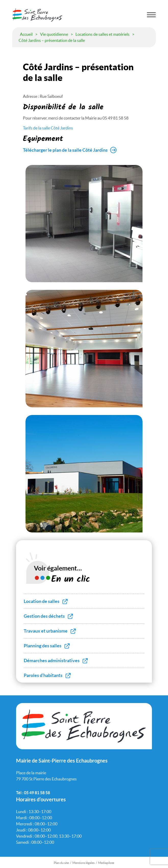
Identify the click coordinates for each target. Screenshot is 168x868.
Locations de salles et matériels (102, 34)
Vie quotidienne (54, 34)
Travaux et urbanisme (46, 631)
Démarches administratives (52, 661)
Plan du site (61, 863)
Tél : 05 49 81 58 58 (33, 793)
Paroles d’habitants (43, 675)
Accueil (26, 34)
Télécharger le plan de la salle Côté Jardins (65, 150)
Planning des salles (43, 646)
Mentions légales (83, 863)
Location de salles (42, 601)
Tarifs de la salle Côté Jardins (48, 128)
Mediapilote (106, 863)
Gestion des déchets (44, 616)
